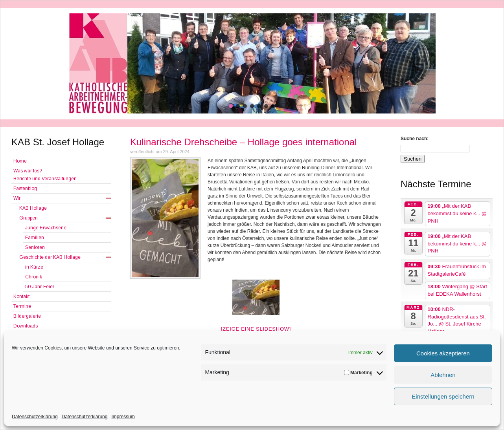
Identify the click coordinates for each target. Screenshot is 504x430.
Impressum (123, 417)
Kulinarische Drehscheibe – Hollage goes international (243, 142)
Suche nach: (415, 139)
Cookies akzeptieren (443, 353)
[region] (252, 63)
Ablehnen (443, 375)
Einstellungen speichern (443, 396)
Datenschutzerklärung (35, 417)
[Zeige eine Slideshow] (256, 329)
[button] (231, 106)
